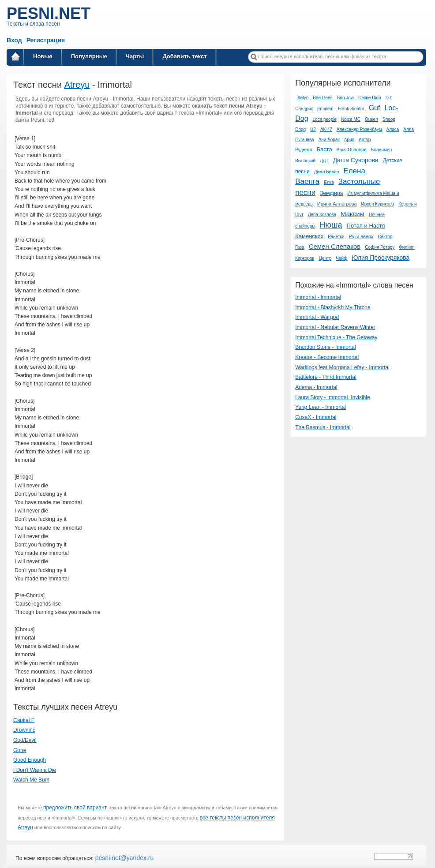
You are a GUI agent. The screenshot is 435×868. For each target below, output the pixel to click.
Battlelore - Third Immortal (326, 377)
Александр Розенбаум (359, 129)
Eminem (325, 109)
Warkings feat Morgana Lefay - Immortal (342, 367)
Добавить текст (184, 56)
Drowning (24, 730)
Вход (14, 40)
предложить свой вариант (75, 808)
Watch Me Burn (31, 780)
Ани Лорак (329, 140)
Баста (324, 149)
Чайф (341, 258)
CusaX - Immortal (316, 417)
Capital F (24, 720)
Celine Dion (370, 98)
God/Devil (25, 740)
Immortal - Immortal (318, 297)
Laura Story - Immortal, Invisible (332, 397)
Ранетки (336, 237)
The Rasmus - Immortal (323, 427)
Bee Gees (322, 98)
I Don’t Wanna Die (35, 770)
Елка (329, 182)
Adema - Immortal (316, 387)
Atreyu (77, 85)
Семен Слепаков (335, 246)
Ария (349, 140)
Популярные (89, 56)
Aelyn (303, 98)
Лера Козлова (322, 215)
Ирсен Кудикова (378, 204)
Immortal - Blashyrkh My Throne (333, 307)
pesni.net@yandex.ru (124, 858)
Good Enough (30, 760)
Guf (375, 108)
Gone (20, 750)
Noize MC (351, 119)
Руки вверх (361, 236)
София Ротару (380, 247)
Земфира (331, 193)
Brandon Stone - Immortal (325, 347)
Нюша (331, 225)
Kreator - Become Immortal (327, 357)
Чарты (135, 56)
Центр (325, 258)
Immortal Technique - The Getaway (336, 337)
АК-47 (326, 129)
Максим (352, 214)
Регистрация (46, 40)
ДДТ (324, 161)
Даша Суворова (356, 160)
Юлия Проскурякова (381, 258)
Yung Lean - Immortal (321, 407)
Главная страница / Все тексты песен (15, 58)
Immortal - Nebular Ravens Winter (335, 327)
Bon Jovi (345, 98)
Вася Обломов (352, 150)
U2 (313, 129)
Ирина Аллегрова (337, 204)
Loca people (325, 119)
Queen (371, 119)
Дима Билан (327, 172)
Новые (43, 56)
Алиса (393, 129)
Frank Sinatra (351, 109)
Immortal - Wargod (317, 317)
